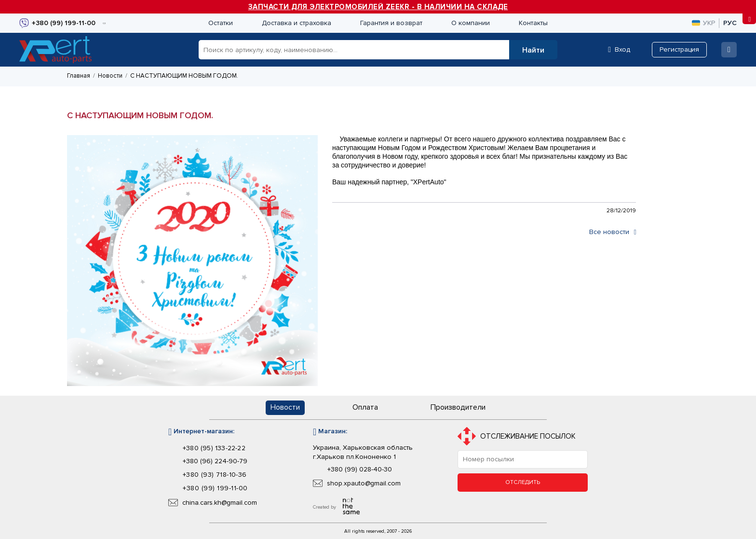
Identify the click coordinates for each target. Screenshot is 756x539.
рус (730, 23)
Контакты (533, 23)
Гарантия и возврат (391, 23)
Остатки (221, 23)
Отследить (523, 482)
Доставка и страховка (297, 23)
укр (703, 23)
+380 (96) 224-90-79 (215, 461)
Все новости (613, 232)
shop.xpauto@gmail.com (364, 484)
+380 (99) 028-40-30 (360, 470)
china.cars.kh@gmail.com (220, 503)
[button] (533, 50)
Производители (458, 407)
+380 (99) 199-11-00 (215, 488)
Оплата (365, 407)
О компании (471, 23)
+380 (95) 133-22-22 (214, 448)
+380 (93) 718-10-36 (215, 475)
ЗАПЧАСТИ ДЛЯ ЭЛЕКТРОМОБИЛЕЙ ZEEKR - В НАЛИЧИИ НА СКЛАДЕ (378, 7)
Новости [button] (285, 407)
